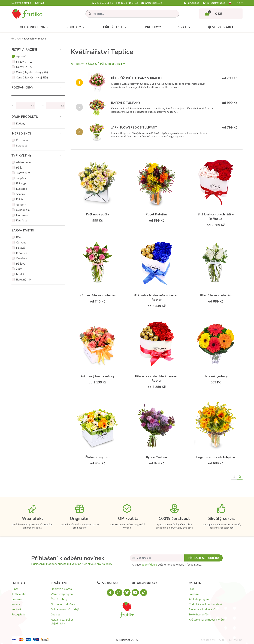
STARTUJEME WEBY (229, 640)
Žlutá (19, 269)
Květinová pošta (98, 214)
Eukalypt (21, 184)
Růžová (21, 264)
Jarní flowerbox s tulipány (134, 128)
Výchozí (21, 56)
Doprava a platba (21, 3)
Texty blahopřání (199, 615)
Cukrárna (17, 599)
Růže (19, 168)
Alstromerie (23, 162)
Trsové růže (23, 173)
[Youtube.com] (135, 593)
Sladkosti (22, 146)
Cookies (56, 615)
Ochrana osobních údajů (65, 609)
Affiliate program (199, 599)
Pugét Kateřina (157, 214)
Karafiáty (22, 221)
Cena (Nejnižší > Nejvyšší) (32, 72)
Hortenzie (22, 215)
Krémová (22, 253)
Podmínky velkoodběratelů (205, 604)
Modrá (20, 274)
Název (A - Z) (24, 62)
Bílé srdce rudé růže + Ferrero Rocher (157, 379)
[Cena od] (24, 106)
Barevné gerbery (216, 376)
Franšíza (194, 594)
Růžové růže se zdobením (98, 295)
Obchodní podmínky (63, 604)
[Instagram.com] (119, 593)
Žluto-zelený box (98, 457)
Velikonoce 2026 (34, 27)
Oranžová (22, 258)
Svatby (184, 27)
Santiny (21, 194)
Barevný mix (24, 280)
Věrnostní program (62, 594)
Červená (21, 243)
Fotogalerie (19, 615)
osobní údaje (149, 565)
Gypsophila (23, 210)
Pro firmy (153, 27)
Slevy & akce (221, 27)
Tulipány (21, 178)
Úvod (16, 39)
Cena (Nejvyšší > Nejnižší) (32, 78)
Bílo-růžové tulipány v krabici (136, 78)
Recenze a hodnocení (202, 609)
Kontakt (40, 3)
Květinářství (19, 594)
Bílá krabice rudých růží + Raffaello (216, 217)
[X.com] (127, 593)
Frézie (20, 199)
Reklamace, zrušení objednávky (62, 622)
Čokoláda (22, 140)
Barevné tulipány (126, 103)
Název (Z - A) (24, 67)
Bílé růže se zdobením (216, 295)
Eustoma (22, 189)
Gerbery (21, 205)
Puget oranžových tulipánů (216, 457)
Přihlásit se (191, 3)
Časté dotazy (59, 599)
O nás (15, 589)
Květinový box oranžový (97, 376)
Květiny (21, 124)
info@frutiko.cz (152, 3)
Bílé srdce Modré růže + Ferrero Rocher (157, 298)
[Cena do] (54, 106)
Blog (192, 589)
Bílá (18, 237)
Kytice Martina (157, 457)
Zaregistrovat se (214, 3)
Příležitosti (116, 27)
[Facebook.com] (110, 593)
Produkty (75, 27)
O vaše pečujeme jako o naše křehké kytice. (167, 565)
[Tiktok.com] (144, 593)
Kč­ (239, 3)
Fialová (20, 248)
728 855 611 (115, 3)
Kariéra (16, 604)
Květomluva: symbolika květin (207, 620)
